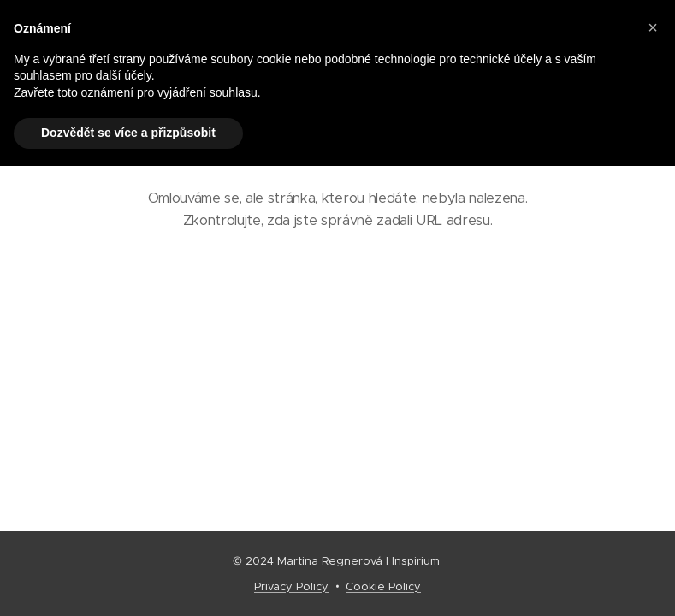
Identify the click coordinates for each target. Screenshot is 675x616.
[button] (653, 27)
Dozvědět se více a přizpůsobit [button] (128, 133)
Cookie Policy (383, 586)
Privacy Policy (291, 586)
